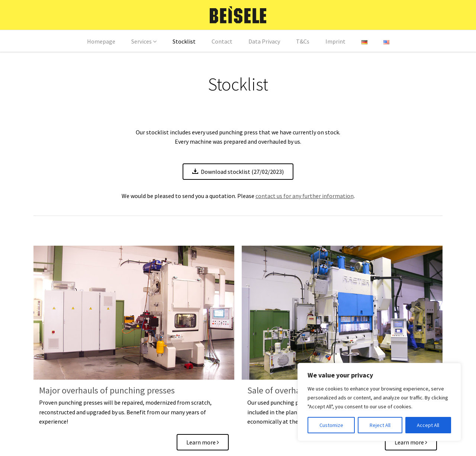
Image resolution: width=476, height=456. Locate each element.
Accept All (428, 425)
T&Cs (303, 41)
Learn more (203, 442)
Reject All (380, 425)
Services (141, 41)
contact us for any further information (305, 196)
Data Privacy (264, 41)
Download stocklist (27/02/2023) (238, 172)
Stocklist (184, 41)
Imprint (335, 41)
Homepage (101, 41)
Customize (331, 425)
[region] (379, 402)
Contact (222, 41)
